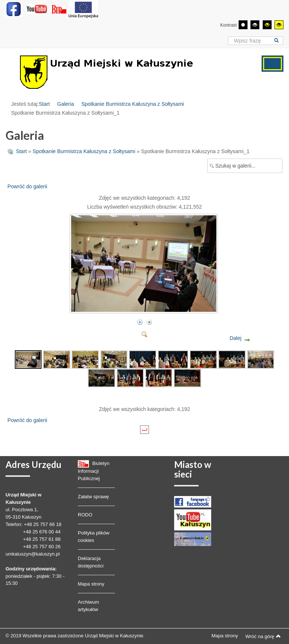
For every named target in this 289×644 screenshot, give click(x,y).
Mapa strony (91, 584)
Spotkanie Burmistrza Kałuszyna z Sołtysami (132, 104)
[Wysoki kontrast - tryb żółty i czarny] (279, 25)
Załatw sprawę (93, 497)
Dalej (236, 338)
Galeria (65, 104)
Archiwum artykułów (88, 606)
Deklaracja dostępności (91, 562)
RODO (85, 515)
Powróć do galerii (27, 186)
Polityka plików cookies (94, 537)
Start (44, 104)
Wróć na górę (263, 636)
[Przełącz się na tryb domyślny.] (243, 25)
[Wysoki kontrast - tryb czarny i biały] (255, 25)
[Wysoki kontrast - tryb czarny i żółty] (267, 25)
